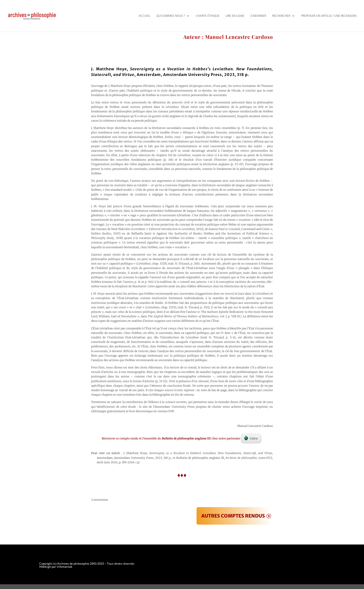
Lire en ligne (235, 16)
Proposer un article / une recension (329, 16)
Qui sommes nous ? (171, 16)
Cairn (251, 438)
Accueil (144, 16)
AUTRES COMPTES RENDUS (233, 516)
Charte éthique (208, 16)
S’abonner (258, 16)
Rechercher (281, 16)
